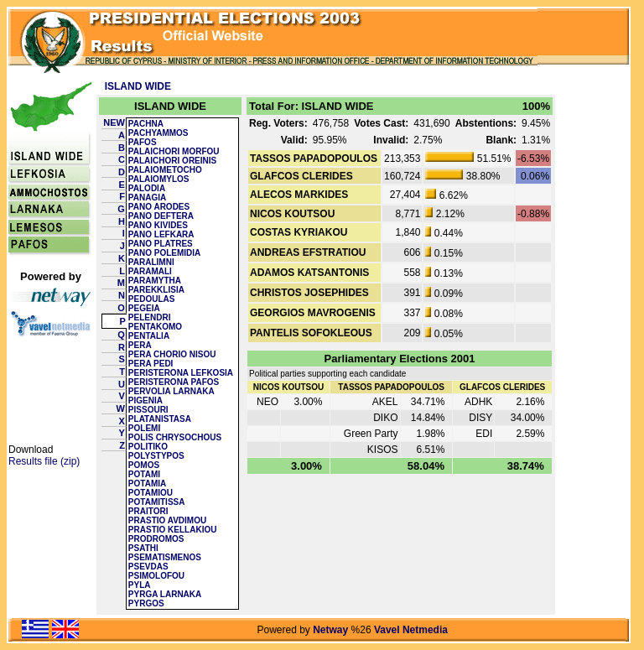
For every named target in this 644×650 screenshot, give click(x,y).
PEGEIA (144, 308)
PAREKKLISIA (156, 290)
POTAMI (144, 474)
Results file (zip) (44, 461)
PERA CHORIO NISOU (172, 354)
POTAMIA (147, 484)
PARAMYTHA (155, 281)
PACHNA (146, 124)
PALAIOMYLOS (159, 179)
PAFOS (143, 142)
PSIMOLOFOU (156, 576)
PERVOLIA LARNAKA (171, 391)
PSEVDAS (148, 567)
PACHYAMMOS (158, 133)
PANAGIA (147, 198)
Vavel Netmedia (411, 630)
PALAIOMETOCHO (165, 170)
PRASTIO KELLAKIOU (173, 530)
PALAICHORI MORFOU (174, 151)
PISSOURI (148, 410)
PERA (140, 345)
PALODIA (147, 188)
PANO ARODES (159, 207)
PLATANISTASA (160, 419)
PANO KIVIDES (158, 225)
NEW (114, 122)
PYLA (140, 585)
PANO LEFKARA (161, 234)
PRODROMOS (156, 539)
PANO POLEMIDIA (164, 253)
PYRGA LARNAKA (165, 594)
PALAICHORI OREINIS (172, 161)
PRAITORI (148, 511)
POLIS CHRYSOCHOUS (175, 437)
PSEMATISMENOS (165, 557)
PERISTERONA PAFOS (174, 382)
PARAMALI (150, 271)
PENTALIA (149, 336)
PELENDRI (150, 317)
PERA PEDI (151, 364)
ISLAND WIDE (138, 86)
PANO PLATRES (161, 244)
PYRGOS (146, 603)
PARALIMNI (151, 262)
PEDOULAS (152, 299)
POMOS (144, 465)
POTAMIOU (151, 493)
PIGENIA (145, 400)
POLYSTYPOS (156, 456)
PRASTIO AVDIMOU (167, 520)
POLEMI (144, 428)
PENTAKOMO (155, 327)
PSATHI (143, 548)
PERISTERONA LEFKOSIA (181, 373)
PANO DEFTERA (161, 216)
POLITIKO (148, 447)
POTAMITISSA (157, 502)
